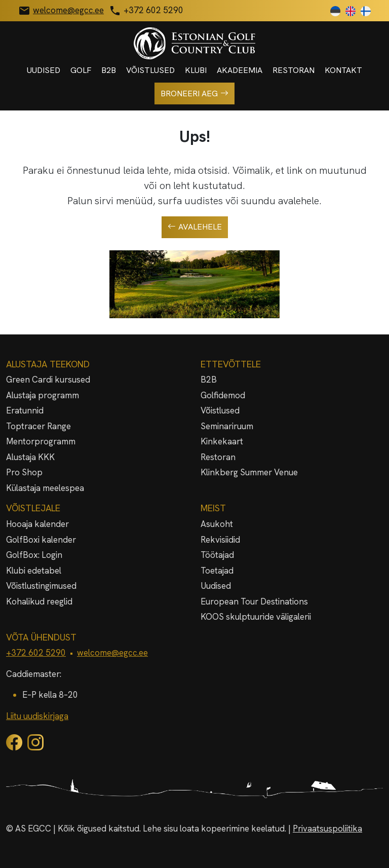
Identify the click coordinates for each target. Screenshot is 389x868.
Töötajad (217, 555)
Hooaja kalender (37, 524)
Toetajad (217, 571)
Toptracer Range (38, 426)
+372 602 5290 (36, 653)
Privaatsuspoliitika (327, 828)
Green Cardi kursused (48, 380)
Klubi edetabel (34, 571)
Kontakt (343, 70)
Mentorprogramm (41, 441)
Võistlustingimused (41, 586)
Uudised (44, 70)
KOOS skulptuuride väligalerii (256, 617)
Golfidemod (223, 395)
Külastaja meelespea (45, 488)
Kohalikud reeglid (39, 601)
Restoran (294, 70)
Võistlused (150, 70)
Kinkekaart (222, 441)
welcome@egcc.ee (112, 653)
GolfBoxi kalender (41, 540)
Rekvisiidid (220, 540)
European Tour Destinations (254, 601)
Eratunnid (25, 410)
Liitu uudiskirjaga (37, 716)
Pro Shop (24, 472)
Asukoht (217, 524)
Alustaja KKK (30, 457)
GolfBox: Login (34, 555)
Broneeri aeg (194, 94)
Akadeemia (240, 70)
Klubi (196, 70)
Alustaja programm (43, 395)
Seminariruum (227, 426)
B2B (109, 70)
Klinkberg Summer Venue (249, 472)
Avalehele (195, 227)
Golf (81, 70)
